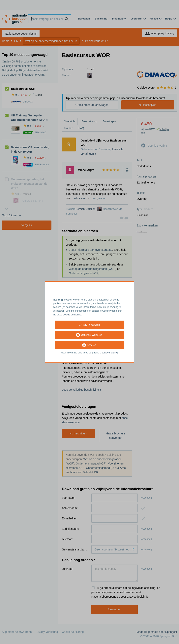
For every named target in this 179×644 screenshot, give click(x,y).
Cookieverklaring (109, 352)
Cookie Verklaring (72, 315)
